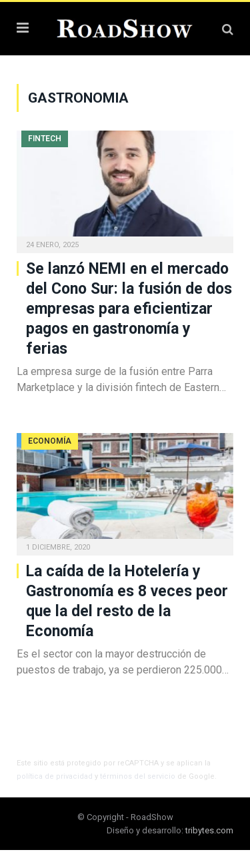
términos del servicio (138, 776)
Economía (50, 441)
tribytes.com (209, 830)
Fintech (45, 139)
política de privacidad (55, 776)
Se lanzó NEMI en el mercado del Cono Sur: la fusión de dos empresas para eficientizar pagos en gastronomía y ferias (129, 309)
